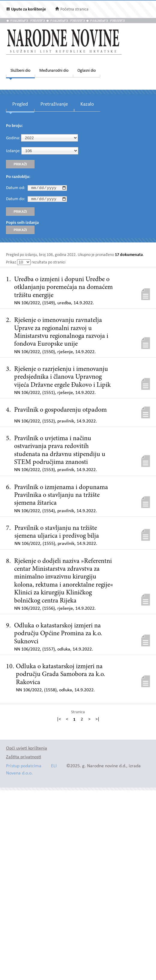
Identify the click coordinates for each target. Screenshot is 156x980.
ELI (54, 768)
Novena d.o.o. (19, 775)
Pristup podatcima (24, 768)
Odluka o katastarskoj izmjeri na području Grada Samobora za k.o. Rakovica (60, 676)
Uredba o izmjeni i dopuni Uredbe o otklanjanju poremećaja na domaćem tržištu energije (63, 289)
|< (59, 721)
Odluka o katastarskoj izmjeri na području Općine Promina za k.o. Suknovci (58, 635)
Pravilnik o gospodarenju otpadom (60, 412)
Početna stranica (74, 9)
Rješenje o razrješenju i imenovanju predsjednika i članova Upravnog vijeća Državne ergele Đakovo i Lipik (62, 379)
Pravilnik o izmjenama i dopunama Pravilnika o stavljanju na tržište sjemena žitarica (61, 497)
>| (97, 721)
